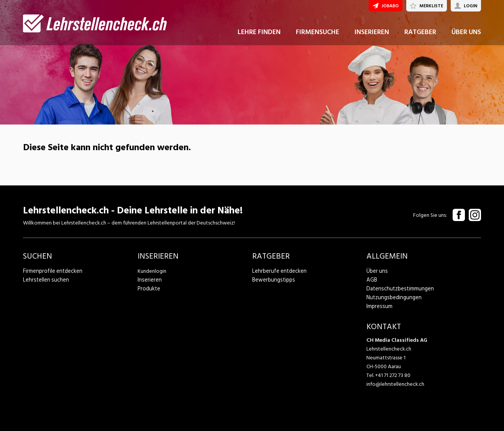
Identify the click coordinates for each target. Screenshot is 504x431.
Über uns (376, 271)
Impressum (378, 306)
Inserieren (149, 280)
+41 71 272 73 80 (393, 375)
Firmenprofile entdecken (52, 271)
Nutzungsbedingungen (392, 297)
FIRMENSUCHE (318, 38)
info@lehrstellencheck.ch (395, 384)
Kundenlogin (152, 271)
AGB (372, 280)
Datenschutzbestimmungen (398, 289)
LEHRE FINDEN (259, 38)
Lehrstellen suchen (44, 280)
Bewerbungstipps (272, 280)
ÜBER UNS (466, 38)
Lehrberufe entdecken (278, 271)
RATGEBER (420, 38)
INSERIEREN (372, 38)
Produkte (149, 289)
